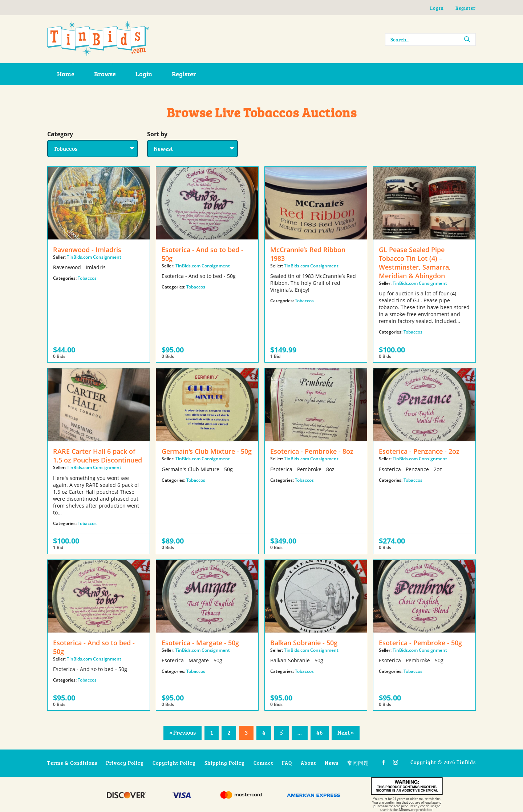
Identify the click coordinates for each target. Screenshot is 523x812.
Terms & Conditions (72, 763)
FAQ (287, 763)
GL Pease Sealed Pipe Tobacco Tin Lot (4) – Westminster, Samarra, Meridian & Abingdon (415, 263)
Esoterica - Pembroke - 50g (420, 643)
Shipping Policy (225, 763)
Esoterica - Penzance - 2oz (419, 451)
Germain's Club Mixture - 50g (207, 451)
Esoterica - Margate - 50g (200, 643)
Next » (346, 732)
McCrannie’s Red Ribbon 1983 (308, 254)
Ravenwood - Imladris (87, 250)
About (308, 763)
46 (320, 732)
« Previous (183, 732)
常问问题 (358, 763)
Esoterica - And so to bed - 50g (202, 254)
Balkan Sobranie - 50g (304, 643)
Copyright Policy (174, 763)
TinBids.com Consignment (94, 257)
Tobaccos (87, 278)
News (332, 763)
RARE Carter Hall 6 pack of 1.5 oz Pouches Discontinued (98, 456)
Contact (263, 763)
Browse (105, 74)
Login (437, 8)
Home (66, 74)
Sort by (157, 134)
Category (60, 134)
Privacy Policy (125, 763)
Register (466, 8)
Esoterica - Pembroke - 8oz (312, 451)
